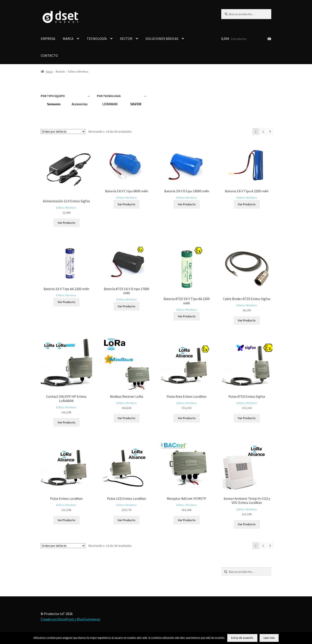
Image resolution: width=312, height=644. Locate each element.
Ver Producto (66, 223)
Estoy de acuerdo (242, 638)
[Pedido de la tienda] (63, 131)
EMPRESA (48, 39)
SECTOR (126, 39)
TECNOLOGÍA (97, 39)
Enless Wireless (66, 208)
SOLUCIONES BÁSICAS (162, 39)
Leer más (269, 638)
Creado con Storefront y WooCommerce (70, 619)
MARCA (68, 39)
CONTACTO (49, 55)
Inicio (49, 71)
